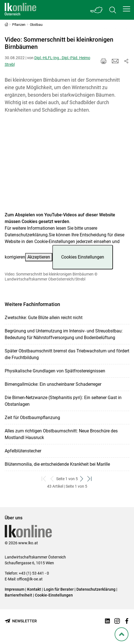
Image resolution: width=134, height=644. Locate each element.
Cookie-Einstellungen (54, 595)
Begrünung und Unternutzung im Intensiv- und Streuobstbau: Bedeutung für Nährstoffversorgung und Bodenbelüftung (64, 334)
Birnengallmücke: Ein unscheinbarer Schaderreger (53, 384)
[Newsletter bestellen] (21, 621)
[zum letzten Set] (90, 479)
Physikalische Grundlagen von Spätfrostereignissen (55, 371)
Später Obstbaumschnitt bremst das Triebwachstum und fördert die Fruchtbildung (67, 354)
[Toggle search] (113, 10)
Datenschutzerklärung (26, 235)
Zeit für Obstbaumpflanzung (32, 418)
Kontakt (34, 589)
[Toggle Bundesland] (97, 10)
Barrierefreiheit (18, 595)
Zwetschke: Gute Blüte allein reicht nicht (44, 318)
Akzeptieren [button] (39, 257)
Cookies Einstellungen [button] (83, 257)
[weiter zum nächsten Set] (82, 479)
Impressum (15, 589)
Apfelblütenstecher (23, 451)
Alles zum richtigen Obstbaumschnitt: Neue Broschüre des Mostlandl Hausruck (61, 434)
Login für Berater (59, 589)
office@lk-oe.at (30, 579)
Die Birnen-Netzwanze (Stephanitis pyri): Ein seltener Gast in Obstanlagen (63, 401)
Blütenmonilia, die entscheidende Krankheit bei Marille (57, 464)
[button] (127, 9)
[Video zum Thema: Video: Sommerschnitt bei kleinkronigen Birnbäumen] (67, 166)
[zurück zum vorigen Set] (52, 479)
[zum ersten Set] (44, 479)
